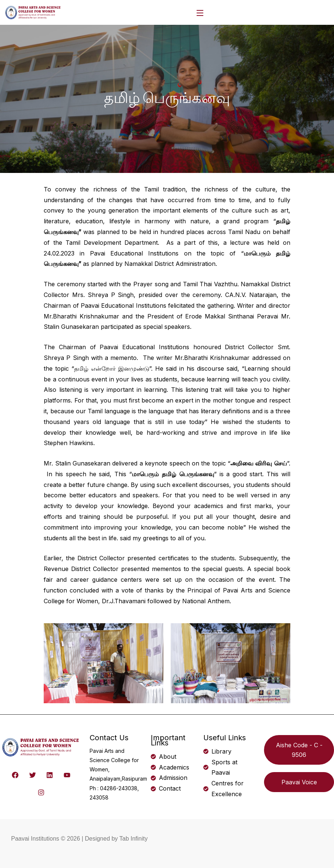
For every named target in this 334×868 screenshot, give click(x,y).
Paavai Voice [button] (299, 782)
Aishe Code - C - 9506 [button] (299, 750)
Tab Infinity (133, 839)
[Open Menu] (200, 12)
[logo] (33, 12)
